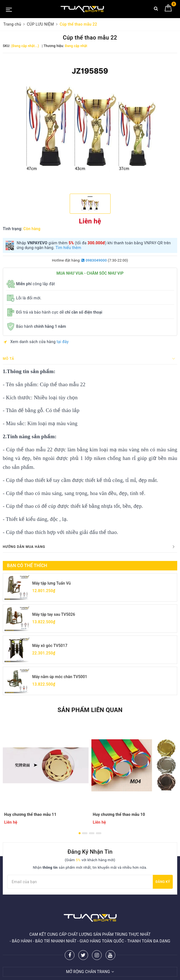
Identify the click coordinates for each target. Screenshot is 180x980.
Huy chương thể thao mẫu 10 (119, 814)
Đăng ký (163, 882)
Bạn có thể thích (27, 566)
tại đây (63, 342)
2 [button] (85, 833)
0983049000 (94, 260)
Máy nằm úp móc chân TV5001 (60, 677)
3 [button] (92, 833)
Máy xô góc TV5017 (50, 646)
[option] (90, 123)
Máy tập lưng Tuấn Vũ (52, 583)
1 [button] (80, 833)
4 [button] (99, 833)
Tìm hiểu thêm (68, 248)
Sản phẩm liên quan (90, 710)
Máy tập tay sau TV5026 (54, 614)
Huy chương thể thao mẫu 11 (30, 814)
